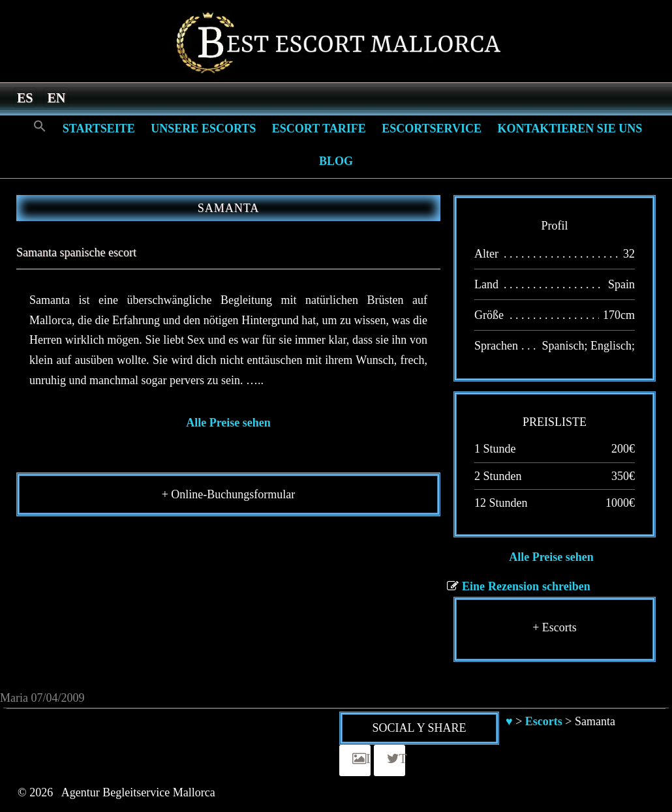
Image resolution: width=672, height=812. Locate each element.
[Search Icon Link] (40, 127)
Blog (336, 161)
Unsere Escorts (203, 128)
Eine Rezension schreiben (526, 586)
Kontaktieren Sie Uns (570, 128)
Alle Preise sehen (228, 423)
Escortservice (432, 128)
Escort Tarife (319, 128)
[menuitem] (25, 97)
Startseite (99, 128)
